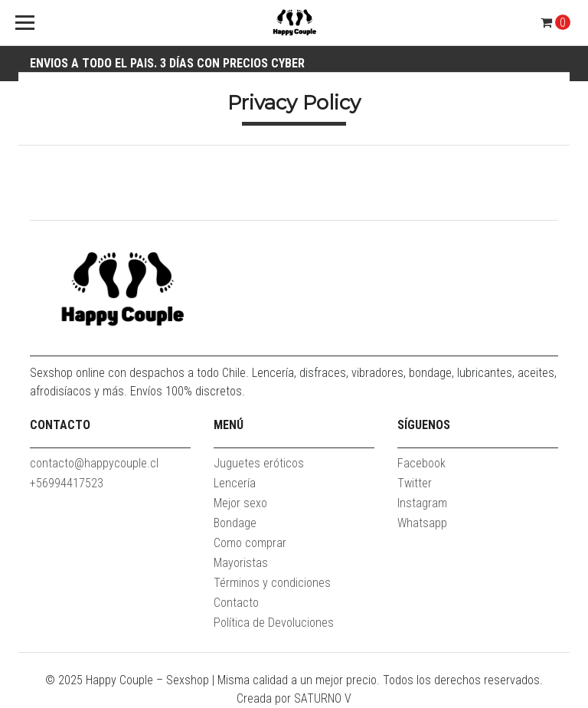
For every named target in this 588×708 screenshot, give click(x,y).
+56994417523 (67, 483)
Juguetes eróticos (259, 463)
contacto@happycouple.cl (94, 463)
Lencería (235, 483)
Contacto (236, 603)
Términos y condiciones (272, 583)
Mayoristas (241, 563)
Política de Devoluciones (274, 623)
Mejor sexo (240, 503)
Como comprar (250, 543)
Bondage (235, 523)
